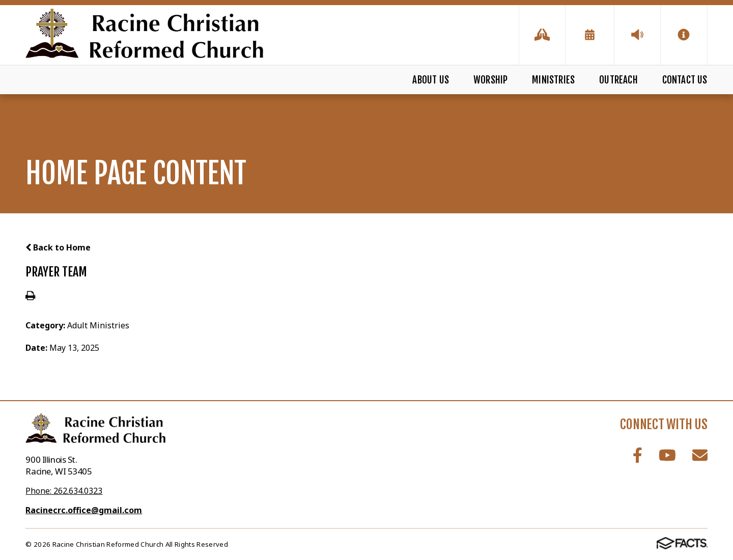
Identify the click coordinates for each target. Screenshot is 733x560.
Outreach (618, 80)
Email (700, 455)
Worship (490, 80)
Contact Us (685, 80)
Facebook (638, 455)
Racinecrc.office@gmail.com (84, 510)
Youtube (667, 455)
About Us (431, 80)
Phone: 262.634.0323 (64, 491)
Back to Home (58, 247)
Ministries (553, 80)
